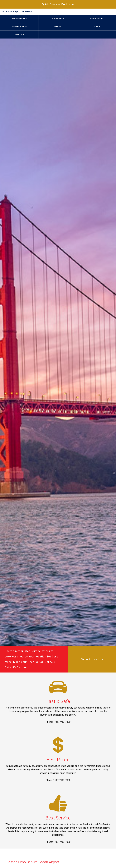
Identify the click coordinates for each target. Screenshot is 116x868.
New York (19, 35)
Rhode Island (97, 19)
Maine (97, 27)
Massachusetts (19, 19)
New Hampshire (19, 27)
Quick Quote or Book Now (58, 4)
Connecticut (58, 19)
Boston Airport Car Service (19, 12)
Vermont (58, 27)
